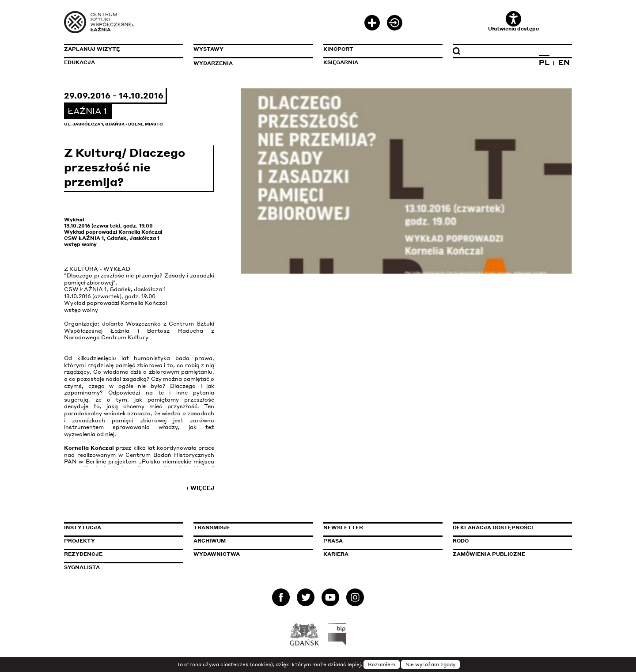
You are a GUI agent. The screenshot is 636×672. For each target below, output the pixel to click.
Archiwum (210, 541)
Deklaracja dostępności (493, 528)
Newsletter (343, 528)
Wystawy (208, 49)
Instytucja (83, 528)
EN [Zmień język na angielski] (564, 62)
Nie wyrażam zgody (430, 664)
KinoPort (338, 49)
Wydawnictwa (217, 554)
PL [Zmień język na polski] (544, 62)
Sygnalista (82, 567)
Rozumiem (382, 664)
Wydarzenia (213, 63)
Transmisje (250, 528)
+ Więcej (200, 488)
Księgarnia (341, 62)
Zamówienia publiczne (509, 554)
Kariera (336, 554)
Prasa (333, 541)
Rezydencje (83, 554)
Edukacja (79, 62)
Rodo (461, 541)
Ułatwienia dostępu (513, 21)
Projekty (79, 541)
